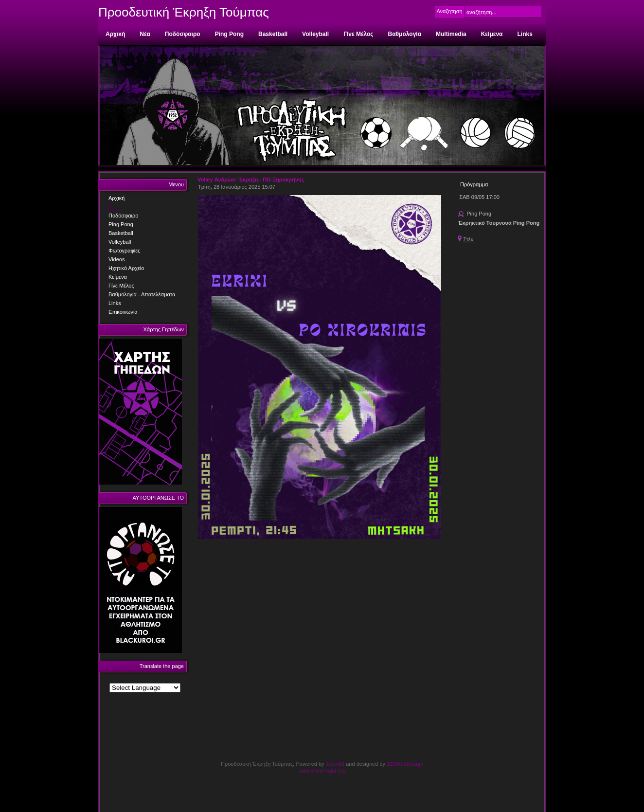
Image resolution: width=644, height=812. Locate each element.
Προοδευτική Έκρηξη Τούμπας (184, 12)
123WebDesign (405, 764)
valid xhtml (311, 771)
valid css (335, 771)
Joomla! (335, 764)
